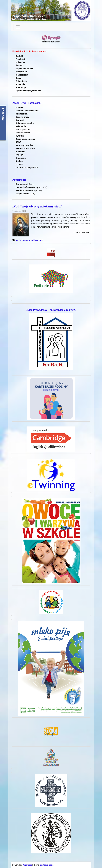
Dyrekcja (20, 136)
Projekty (20, 155)
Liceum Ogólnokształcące (28, 187)
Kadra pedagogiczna (25, 139)
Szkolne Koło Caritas (25, 148)
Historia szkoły (23, 133)
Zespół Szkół (22, 194)
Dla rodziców (22, 75)
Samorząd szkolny (24, 145)
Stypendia (20, 84)
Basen (19, 78)
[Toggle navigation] (18, 27)
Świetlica (20, 65)
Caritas (25, 240)
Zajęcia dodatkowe (25, 69)
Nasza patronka (23, 129)
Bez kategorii (22, 184)
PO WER (20, 164)
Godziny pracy (22, 117)
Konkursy (20, 161)
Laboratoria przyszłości (27, 167)
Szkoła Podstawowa (25, 190)
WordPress (27, 865)
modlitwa (34, 240)
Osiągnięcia (21, 81)
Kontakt (19, 56)
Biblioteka (20, 152)
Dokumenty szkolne (25, 123)
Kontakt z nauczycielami (27, 111)
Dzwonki (20, 120)
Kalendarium (22, 114)
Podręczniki (21, 72)
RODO (19, 142)
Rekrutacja (21, 87)
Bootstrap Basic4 (47, 865)
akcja (18, 240)
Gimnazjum (21, 158)
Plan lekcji (20, 59)
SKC (41, 240)
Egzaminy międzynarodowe (29, 91)
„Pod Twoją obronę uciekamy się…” (37, 206)
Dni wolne (20, 62)
